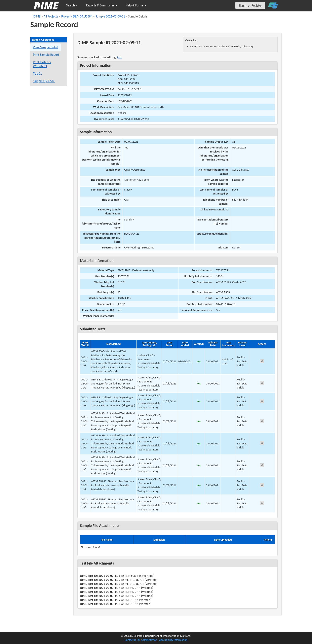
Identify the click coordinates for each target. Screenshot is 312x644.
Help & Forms (136, 5)
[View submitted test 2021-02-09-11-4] (262, 422)
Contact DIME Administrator (141, 640)
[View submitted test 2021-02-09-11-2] (262, 384)
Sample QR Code (44, 81)
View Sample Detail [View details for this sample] (46, 47)
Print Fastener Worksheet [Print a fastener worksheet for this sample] (42, 64)
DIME (37, 16)
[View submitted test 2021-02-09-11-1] (262, 362)
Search (72, 5)
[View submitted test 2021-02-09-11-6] (262, 466)
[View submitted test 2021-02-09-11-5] (262, 444)
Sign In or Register (250, 6)
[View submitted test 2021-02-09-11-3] (262, 402)
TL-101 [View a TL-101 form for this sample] (37, 74)
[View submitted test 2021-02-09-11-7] (262, 486)
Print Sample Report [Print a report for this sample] (46, 55)
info (120, 57)
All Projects (51, 16)
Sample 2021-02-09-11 (110, 16)
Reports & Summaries (102, 5)
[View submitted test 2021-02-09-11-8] (262, 504)
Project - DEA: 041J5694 (77, 16)
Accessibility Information (173, 640)
